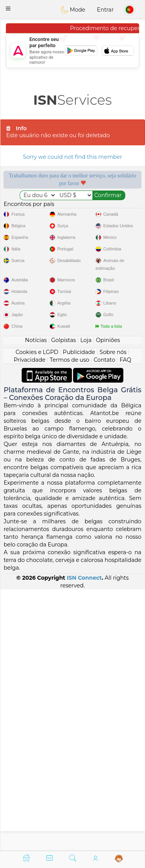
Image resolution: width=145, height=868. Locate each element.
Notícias (36, 601)
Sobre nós (113, 613)
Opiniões (108, 601)
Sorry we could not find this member (72, 157)
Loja (86, 601)
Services (72, 100)
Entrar (105, 10)
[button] (8, 9)
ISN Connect (84, 839)
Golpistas (63, 601)
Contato (104, 620)
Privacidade (30, 620)
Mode (73, 10)
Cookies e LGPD (37, 613)
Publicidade (79, 613)
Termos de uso (70, 620)
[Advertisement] (72, 51)
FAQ (125, 620)
